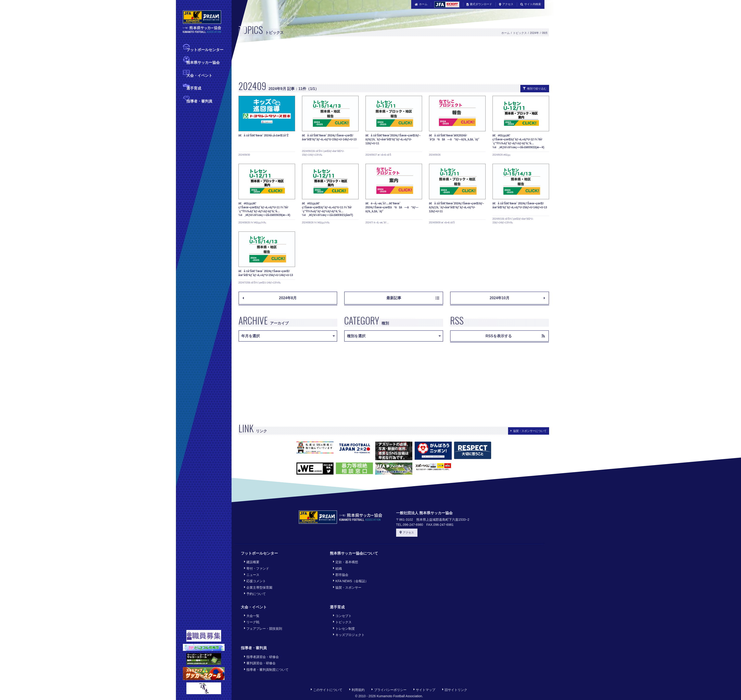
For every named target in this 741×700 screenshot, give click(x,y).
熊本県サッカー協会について (354, 553)
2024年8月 (270, 298)
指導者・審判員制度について (266, 669)
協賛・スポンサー (347, 587)
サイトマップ (424, 690)
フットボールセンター (205, 49)
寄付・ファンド (257, 568)
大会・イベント (199, 75)
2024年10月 (517, 298)
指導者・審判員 (199, 101)
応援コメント (255, 581)
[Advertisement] (381, 61)
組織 (337, 568)
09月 (545, 33)
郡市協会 (341, 575)
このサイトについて (327, 690)
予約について (255, 594)
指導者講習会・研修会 (261, 657)
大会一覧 (252, 616)
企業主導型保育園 (258, 587)
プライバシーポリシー (389, 690)
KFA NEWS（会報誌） (351, 581)
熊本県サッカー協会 (203, 62)
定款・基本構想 (346, 562)
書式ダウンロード (479, 4)
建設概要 (252, 562)
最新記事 (413, 298)
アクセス (506, 4)
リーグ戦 (252, 622)
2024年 (534, 33)
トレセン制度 (344, 628)
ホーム (421, 4)
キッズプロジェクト (349, 635)
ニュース (252, 575)
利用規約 (357, 690)
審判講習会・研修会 (260, 663)
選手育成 (194, 88)
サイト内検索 (531, 4)
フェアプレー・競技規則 (263, 628)
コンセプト (342, 616)
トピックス (520, 33)
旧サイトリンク (455, 690)
